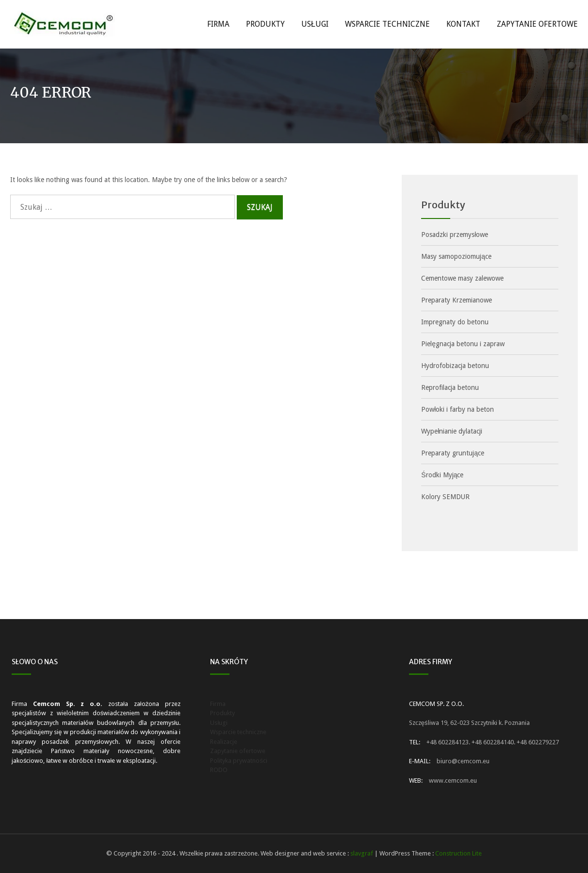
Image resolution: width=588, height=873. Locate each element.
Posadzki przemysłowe (455, 235)
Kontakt (463, 24)
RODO (219, 770)
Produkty (265, 24)
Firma (218, 24)
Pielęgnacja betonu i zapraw (463, 344)
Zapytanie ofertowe (537, 24)
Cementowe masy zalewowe (462, 278)
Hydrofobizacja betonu (455, 366)
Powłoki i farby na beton (457, 409)
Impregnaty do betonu (455, 322)
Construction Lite (458, 853)
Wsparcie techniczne (387, 24)
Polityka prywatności (239, 761)
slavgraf (362, 853)
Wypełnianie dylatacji (452, 431)
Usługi (315, 24)
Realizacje (224, 742)
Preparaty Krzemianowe (457, 300)
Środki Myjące (442, 475)
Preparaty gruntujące (453, 453)
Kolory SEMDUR (445, 497)
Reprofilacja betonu (450, 387)
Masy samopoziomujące (456, 256)
